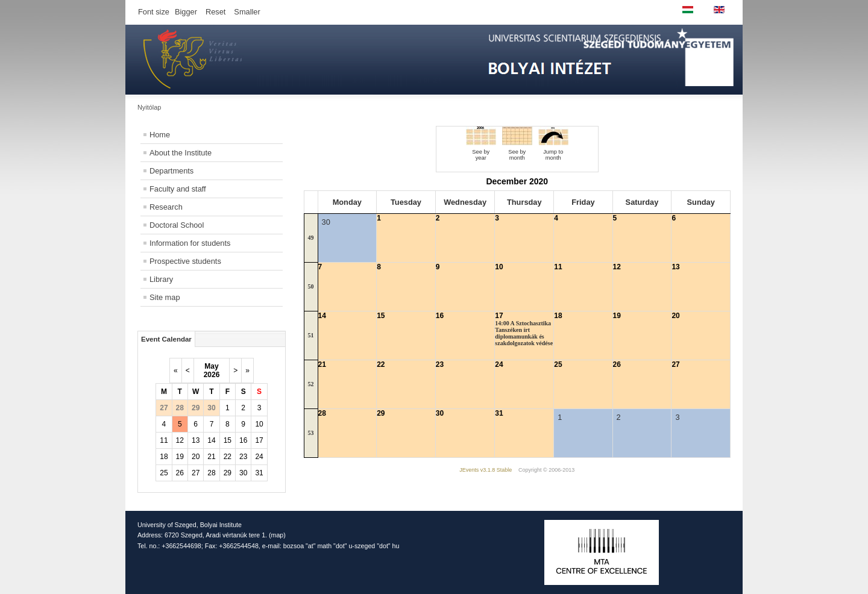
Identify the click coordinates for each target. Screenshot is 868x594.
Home (160, 135)
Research (166, 207)
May (211, 366)
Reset (215, 12)
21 (211, 457)
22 (228, 457)
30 (243, 473)
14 (211, 440)
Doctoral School (177, 225)
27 (196, 473)
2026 (212, 375)
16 (243, 440)
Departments (171, 171)
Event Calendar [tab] (166, 339)
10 (259, 424)
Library (161, 279)
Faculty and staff (178, 189)
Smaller (247, 12)
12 (180, 440)
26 (180, 473)
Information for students (190, 243)
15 (228, 440)
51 (311, 335)
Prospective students (185, 261)
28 (211, 473)
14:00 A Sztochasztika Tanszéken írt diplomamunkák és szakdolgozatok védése (524, 333)
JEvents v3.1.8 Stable (486, 470)
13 (196, 440)
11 (164, 440)
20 (196, 457)
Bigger (186, 12)
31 (259, 473)
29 (228, 473)
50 (311, 286)
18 (164, 457)
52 (311, 384)
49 (311, 238)
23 (243, 457)
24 (259, 457)
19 (180, 457)
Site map (165, 297)
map (278, 535)
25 (164, 473)
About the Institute (181, 153)
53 (311, 433)
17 (259, 440)
